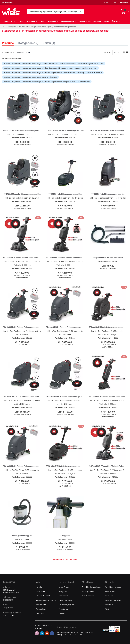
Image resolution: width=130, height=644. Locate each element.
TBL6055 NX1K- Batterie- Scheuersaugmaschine (67, 397)
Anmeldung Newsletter (113, 587)
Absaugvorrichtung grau (22, 536)
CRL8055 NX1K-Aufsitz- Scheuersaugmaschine (23, 130)
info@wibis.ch (8, 608)
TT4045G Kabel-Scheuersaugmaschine (108, 194)
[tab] (10, 41)
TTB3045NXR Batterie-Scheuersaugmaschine (108, 327)
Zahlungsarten (64, 596)
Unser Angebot (64, 587)
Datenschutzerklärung (113, 600)
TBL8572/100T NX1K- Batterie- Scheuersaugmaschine (26, 397)
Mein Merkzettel (88, 596)
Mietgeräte (63, 591)
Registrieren (124, 2)
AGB (107, 609)
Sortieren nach (8, 52)
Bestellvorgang (64, 609)
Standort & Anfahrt (43, 596)
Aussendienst (41, 609)
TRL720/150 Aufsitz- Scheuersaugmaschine (22, 194)
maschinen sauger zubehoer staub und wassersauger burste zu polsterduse (30, 77)
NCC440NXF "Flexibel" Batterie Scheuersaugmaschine (69, 258)
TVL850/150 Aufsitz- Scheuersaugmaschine (65, 130)
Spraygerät (65, 536)
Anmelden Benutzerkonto (91, 587)
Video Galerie (110, 591)
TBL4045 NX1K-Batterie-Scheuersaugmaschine (66, 327)
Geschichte (40, 613)
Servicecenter (41, 605)
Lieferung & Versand (66, 600)
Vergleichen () (8, 2)
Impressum (109, 605)
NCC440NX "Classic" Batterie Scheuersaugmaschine (26, 258)
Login (115, 2)
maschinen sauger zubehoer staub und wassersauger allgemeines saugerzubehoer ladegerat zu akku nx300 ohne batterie (47, 82)
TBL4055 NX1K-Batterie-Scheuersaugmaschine (23, 327)
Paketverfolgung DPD (67, 605)
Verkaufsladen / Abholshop (46, 600)
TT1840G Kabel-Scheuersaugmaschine (65, 194)
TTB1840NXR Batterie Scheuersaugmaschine (65, 466)
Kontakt (107, 2)
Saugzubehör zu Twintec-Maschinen (108, 258)
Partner (62, 614)
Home (3, 27)
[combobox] (56, 12)
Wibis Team (40, 591)
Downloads (109, 596)
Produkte (8, 43)
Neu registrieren (88, 591)
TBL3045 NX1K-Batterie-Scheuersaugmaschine (23, 466)
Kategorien (28, 42)
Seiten (49, 42)
